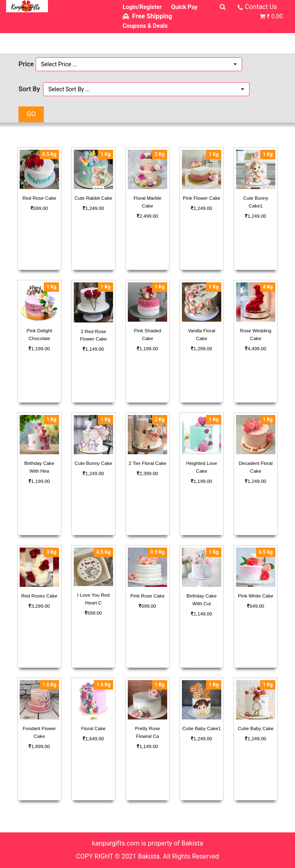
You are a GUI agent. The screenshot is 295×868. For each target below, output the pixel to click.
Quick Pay (185, 7)
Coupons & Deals (145, 26)
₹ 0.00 (275, 17)
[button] (139, 64)
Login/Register (142, 7)
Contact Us (261, 7)
